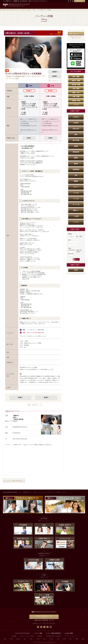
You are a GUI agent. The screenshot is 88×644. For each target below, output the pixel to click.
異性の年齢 (71, 254)
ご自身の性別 (71, 250)
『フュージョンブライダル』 (28, 163)
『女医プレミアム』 (25, 153)
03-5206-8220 (16, 433)
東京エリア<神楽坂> (56, 34)
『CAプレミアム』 (25, 158)
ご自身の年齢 (78, 250)
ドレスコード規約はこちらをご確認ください (33, 336)
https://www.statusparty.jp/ (20, 439)
